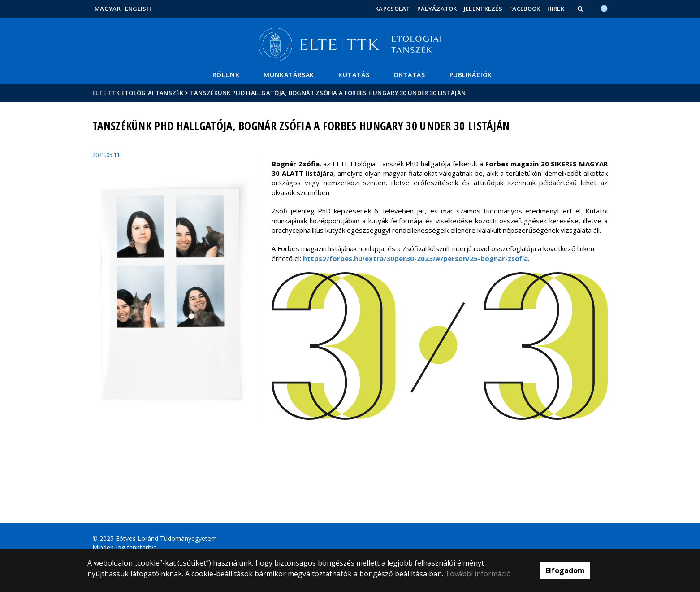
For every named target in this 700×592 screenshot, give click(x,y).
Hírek (556, 9)
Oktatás (409, 75)
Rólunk (226, 75)
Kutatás (354, 75)
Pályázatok (437, 9)
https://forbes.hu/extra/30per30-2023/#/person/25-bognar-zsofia (415, 258)
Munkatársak (289, 75)
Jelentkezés (483, 9)
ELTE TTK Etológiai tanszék (138, 93)
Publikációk (471, 75)
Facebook (525, 9)
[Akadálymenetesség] (604, 8)
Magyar (108, 9)
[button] (581, 9)
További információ (478, 574)
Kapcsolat (393, 9)
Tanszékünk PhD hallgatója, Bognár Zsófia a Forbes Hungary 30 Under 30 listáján (328, 93)
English (138, 9)
